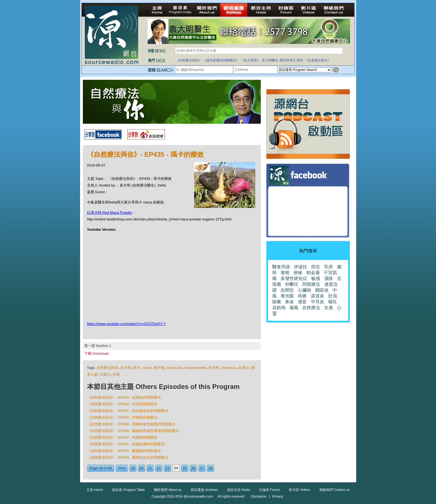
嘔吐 (333, 302)
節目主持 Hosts (239, 490)
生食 (329, 308)
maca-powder (195, 368)
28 (210, 468)
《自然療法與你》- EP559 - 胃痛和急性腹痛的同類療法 (131, 424)
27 (202, 468)
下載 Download (96, 353)
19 (133, 468)
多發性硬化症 (294, 278)
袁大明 (126, 368)
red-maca (229, 368)
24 (176, 468)
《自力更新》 (251, 60)
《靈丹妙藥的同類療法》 (221, 60)
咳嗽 (277, 302)
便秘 (298, 273)
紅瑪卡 (244, 368)
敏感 (316, 278)
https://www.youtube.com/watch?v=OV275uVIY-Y (127, 324)
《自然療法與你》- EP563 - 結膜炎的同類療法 (124, 397)
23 (167, 468)
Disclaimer (259, 496)
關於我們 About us (168, 490)
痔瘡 (302, 296)
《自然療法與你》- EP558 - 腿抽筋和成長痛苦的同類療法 (133, 431)
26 (193, 468)
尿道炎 (318, 296)
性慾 (116, 374)
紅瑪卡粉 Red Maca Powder (110, 213)
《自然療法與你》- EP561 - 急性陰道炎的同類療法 (128, 411)
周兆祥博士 (288, 60)
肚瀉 (333, 296)
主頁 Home (95, 490)
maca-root (174, 368)
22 (159, 468)
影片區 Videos (299, 490)
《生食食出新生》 (318, 60)
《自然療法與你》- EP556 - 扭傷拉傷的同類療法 (126, 444)
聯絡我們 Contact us (335, 490)
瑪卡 (137, 368)
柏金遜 (313, 273)
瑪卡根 (159, 368)
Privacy (278, 496)
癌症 (300, 60)
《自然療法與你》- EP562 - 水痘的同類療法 (122, 404)
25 (185, 468)
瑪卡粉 (214, 368)
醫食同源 (281, 267)
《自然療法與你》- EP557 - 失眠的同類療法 (122, 437)
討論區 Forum (269, 490)
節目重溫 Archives (204, 490)
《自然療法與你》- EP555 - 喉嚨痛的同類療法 (124, 451)
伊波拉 (301, 267)
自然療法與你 (107, 368)
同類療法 (311, 284)
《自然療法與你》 (189, 60)
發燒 (285, 273)
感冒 (302, 302)
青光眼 (287, 296)
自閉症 (287, 290)
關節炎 (322, 290)
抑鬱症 (292, 284)
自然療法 (311, 308)
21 (150, 468)
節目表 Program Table (128, 490)
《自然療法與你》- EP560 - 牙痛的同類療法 (122, 417)
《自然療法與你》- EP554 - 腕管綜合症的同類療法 (128, 457)
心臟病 (304, 290)
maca (147, 368)
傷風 (294, 308)
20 (142, 468)
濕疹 (329, 278)
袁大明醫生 (270, 60)
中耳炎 (318, 302)
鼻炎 (289, 302)
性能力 (105, 374)
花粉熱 (279, 308)
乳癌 (329, 267)
